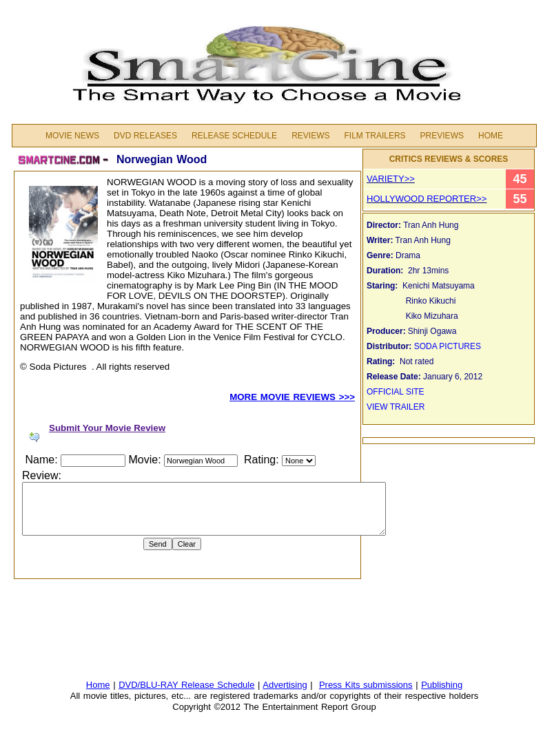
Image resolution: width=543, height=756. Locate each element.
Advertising (285, 685)
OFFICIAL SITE (397, 392)
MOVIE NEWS (72, 136)
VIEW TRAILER (396, 407)
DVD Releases (145, 136)
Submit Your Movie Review (107, 428)
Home (491, 136)
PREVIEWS (442, 136)
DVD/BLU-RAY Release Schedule (186, 685)
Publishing (442, 685)
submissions (388, 685)
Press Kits (341, 685)
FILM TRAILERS (375, 136)
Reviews (310, 136)
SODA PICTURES (448, 346)
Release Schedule (234, 136)
